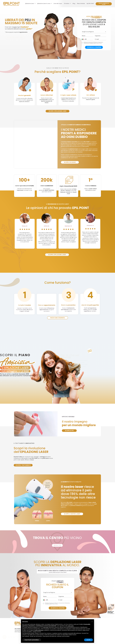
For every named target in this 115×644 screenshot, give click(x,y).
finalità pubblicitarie (39, 630)
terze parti (46, 627)
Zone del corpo (58, 4)
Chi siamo (67, 4)
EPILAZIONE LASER (94, 24)
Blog (74, 4)
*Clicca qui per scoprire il (12, 32)
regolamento (23, 32)
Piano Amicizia (81, 4)
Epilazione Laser (30, 4)
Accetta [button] (88, 640)
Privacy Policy (99, 43)
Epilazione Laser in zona (44, 4)
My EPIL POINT (90, 4)
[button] (30, 4)
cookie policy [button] (71, 626)
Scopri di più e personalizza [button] (32, 640)
